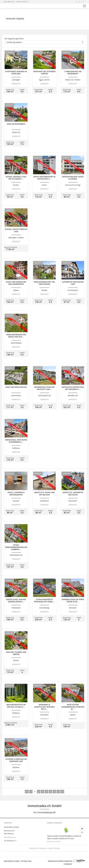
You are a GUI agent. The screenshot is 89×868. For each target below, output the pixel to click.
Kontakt (50, 848)
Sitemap (57, 848)
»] (62, 792)
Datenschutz (33, 848)
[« (27, 792)
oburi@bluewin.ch (10, 2)
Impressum (43, 848)
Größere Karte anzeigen (54, 841)
